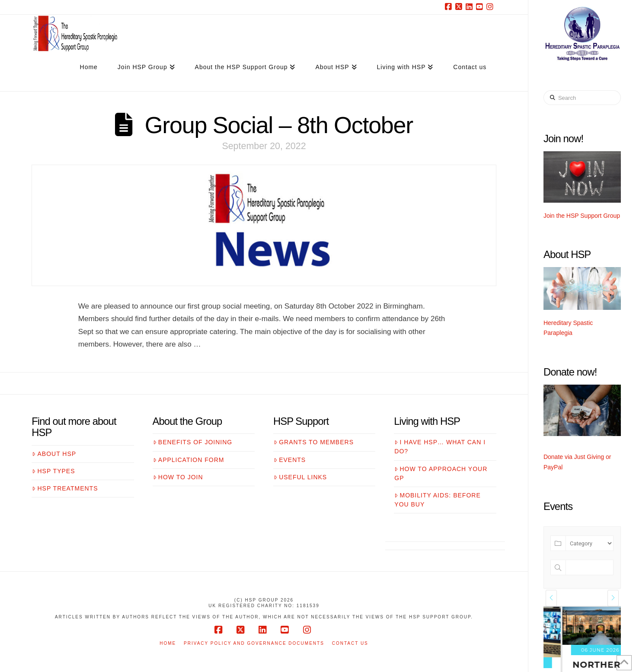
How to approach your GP (441, 473)
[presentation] (551, 598)
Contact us (350, 643)
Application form (189, 460)
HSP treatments (65, 488)
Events (290, 460)
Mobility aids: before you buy (437, 500)
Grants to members (314, 442)
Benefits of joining (193, 442)
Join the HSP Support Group (582, 216)
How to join (178, 477)
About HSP (54, 454)
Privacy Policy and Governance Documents (254, 643)
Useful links (300, 477)
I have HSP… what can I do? (440, 447)
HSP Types (53, 471)
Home (168, 643)
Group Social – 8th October (279, 125)
